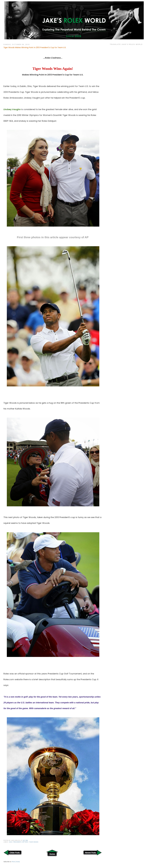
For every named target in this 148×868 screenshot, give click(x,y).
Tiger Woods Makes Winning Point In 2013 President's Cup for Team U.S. (35, 47)
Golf (11, 842)
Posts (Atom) (16, 862)
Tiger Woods (34, 842)
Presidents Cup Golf (21, 842)
